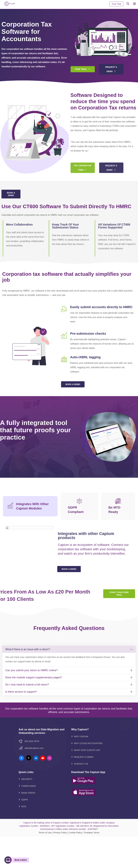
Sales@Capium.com (34, 748)
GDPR (25, 800)
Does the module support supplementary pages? (34, 677)
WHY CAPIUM (81, 736)
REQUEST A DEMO (84, 757)
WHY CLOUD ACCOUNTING (88, 743)
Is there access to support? (21, 692)
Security (27, 779)
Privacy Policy (60, 833)
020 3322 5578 (32, 741)
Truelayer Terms (92, 833)
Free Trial (116, 4)
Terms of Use (45, 833)
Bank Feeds (28, 793)
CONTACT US (81, 764)
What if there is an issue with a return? (28, 649)
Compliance (29, 786)
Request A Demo (111, 69)
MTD (24, 806)
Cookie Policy (75, 833)
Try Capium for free (83, 177)
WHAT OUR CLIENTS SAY (87, 750)
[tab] (30, 559)
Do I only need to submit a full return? (27, 685)
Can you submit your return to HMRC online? (31, 670)
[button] (69, 649)
